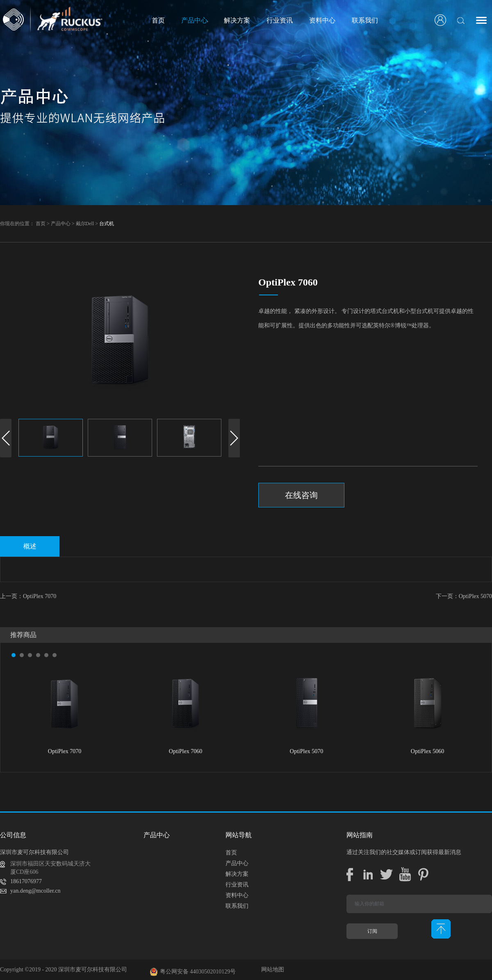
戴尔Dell (85, 224)
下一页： (464, 596)
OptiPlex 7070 (65, 751)
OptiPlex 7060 (186, 751)
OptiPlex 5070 (306, 751)
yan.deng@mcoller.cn (35, 891)
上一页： (28, 596)
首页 (158, 20)
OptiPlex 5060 (427, 751)
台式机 (107, 224)
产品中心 (61, 224)
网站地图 (271, 970)
